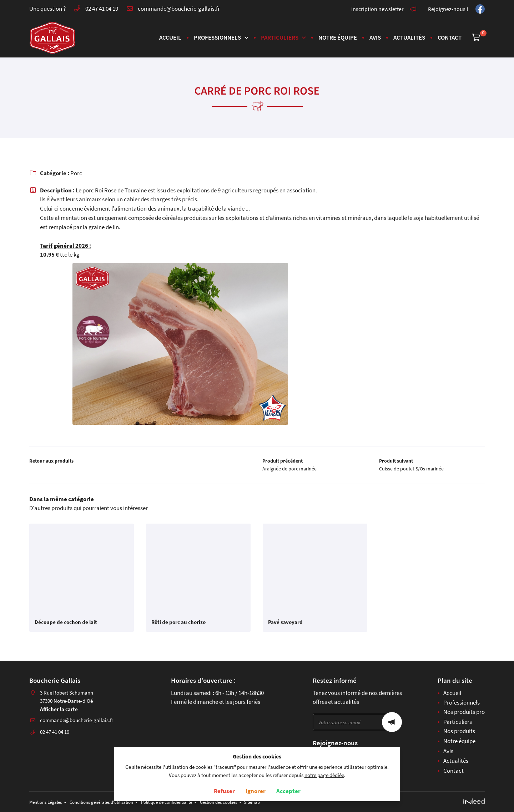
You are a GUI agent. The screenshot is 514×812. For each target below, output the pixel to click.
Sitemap (285, 802)
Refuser (224, 791)
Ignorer (256, 791)
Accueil (170, 37)
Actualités (409, 37)
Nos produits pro (464, 712)
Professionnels (217, 37)
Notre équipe (338, 37)
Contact (450, 37)
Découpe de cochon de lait (66, 625)
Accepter (288, 791)
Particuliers (280, 37)
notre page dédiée (324, 775)
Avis (375, 37)
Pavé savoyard (285, 625)
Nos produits (459, 731)
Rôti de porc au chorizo (178, 625)
